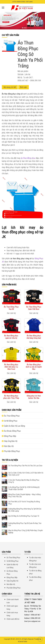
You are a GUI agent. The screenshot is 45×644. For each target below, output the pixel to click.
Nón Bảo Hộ (8, 446)
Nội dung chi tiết (10, 87)
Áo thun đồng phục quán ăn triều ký (11, 337)
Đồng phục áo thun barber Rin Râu (34, 397)
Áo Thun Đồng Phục (11, 416)
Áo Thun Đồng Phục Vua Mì (11, 308)
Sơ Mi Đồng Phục (10, 421)
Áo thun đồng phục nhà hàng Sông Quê (34, 337)
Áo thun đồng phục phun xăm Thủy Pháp (11, 397)
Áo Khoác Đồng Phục (11, 431)
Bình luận (24, 87)
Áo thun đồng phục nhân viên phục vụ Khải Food (11, 367)
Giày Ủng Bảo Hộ (10, 441)
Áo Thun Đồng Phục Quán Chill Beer (34, 308)
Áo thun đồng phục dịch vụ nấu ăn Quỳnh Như (34, 367)
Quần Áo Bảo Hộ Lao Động (13, 426)
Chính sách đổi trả (13, 619)
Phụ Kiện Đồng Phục (11, 451)
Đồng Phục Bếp (9, 436)
